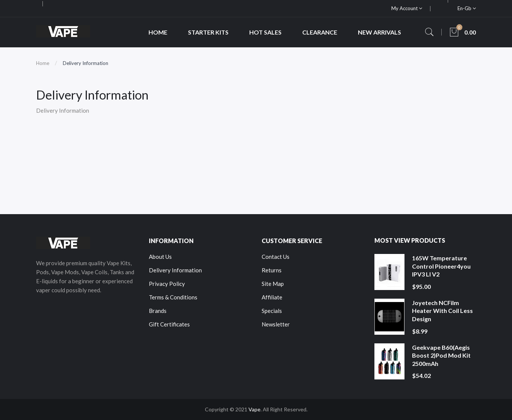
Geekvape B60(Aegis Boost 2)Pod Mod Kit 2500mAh (441, 355)
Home (43, 63)
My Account (407, 8)
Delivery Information (86, 63)
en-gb (467, 8)
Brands (158, 311)
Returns (272, 270)
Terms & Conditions (173, 297)
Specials (272, 311)
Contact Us (276, 257)
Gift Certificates (169, 324)
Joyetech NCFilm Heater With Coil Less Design (442, 311)
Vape (254, 409)
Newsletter (276, 324)
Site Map (273, 284)
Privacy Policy (167, 284)
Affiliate (272, 297)
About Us (160, 257)
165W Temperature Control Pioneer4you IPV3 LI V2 (441, 266)
